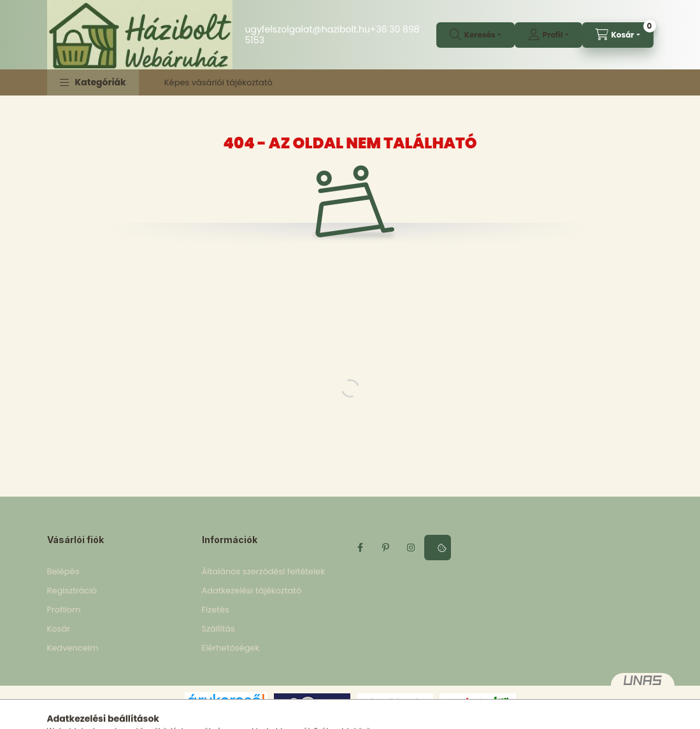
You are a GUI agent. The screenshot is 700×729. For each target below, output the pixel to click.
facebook (361, 548)
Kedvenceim (73, 648)
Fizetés (216, 610)
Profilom (64, 610)
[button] (93, 82)
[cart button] (618, 35)
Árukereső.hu (226, 714)
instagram (411, 548)
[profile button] (548, 35)
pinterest (386, 548)
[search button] (475, 35)
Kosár (59, 629)
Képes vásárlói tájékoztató (218, 82)
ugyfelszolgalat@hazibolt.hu (308, 29)
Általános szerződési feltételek (264, 571)
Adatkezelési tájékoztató (252, 591)
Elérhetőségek (231, 648)
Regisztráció (72, 591)
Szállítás (218, 629)
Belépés (63, 571)
